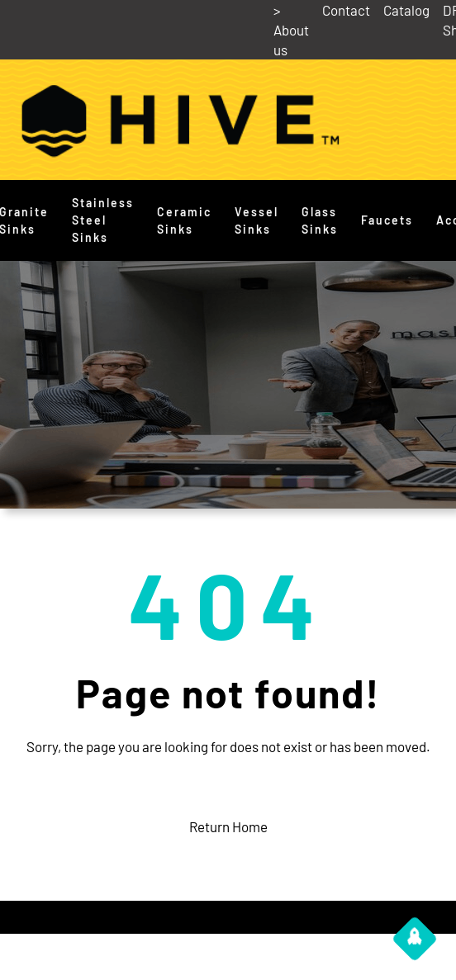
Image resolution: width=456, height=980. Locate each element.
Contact (346, 10)
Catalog (406, 10)
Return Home (228, 826)
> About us (291, 30)
